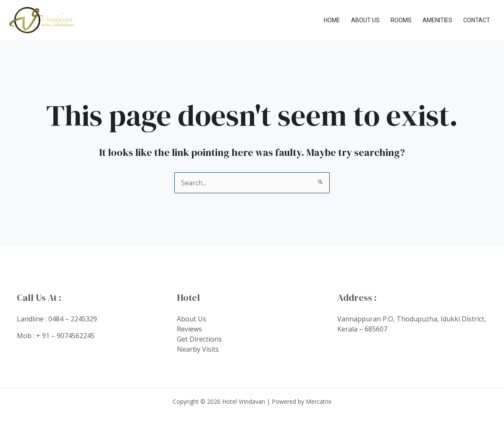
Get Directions (199, 339)
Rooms (401, 20)
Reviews (189, 329)
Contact (477, 20)
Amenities (437, 20)
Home (332, 20)
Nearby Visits (198, 349)
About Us (365, 20)
